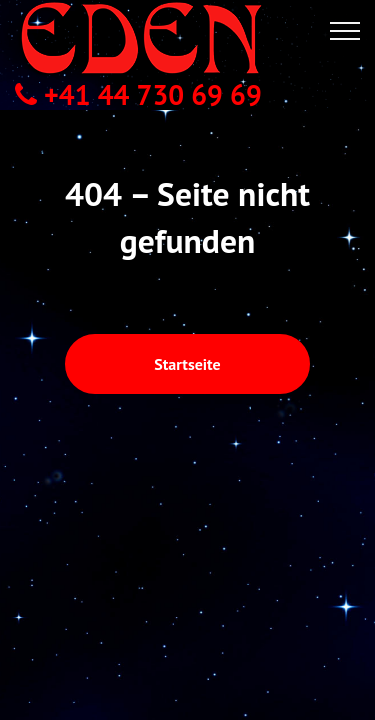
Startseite (187, 314)
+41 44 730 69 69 (138, 95)
